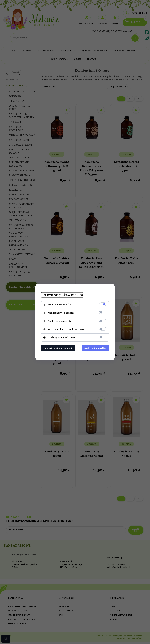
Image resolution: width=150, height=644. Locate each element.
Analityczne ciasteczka (60, 321)
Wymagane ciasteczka (59, 305)
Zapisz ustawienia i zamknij (58, 348)
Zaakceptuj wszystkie (95, 348)
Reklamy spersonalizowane (62, 337)
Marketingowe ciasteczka (61, 313)
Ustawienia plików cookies (62, 295)
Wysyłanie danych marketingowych (67, 329)
